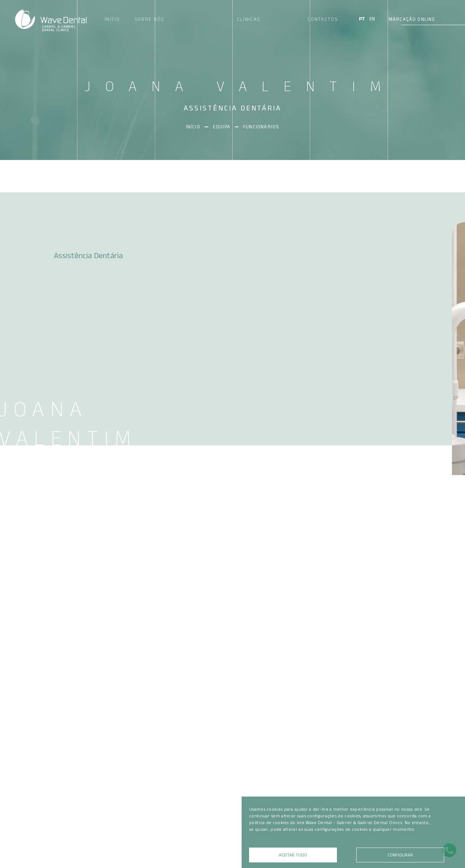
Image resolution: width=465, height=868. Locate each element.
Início (197, 127)
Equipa (226, 127)
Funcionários (261, 127)
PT (362, 19)
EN (372, 19)
